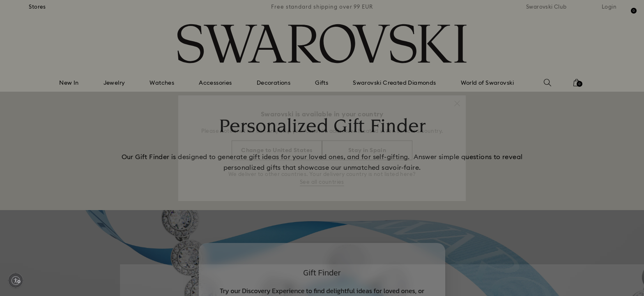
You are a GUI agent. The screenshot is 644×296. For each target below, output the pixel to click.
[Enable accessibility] (16, 280)
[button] (457, 99)
